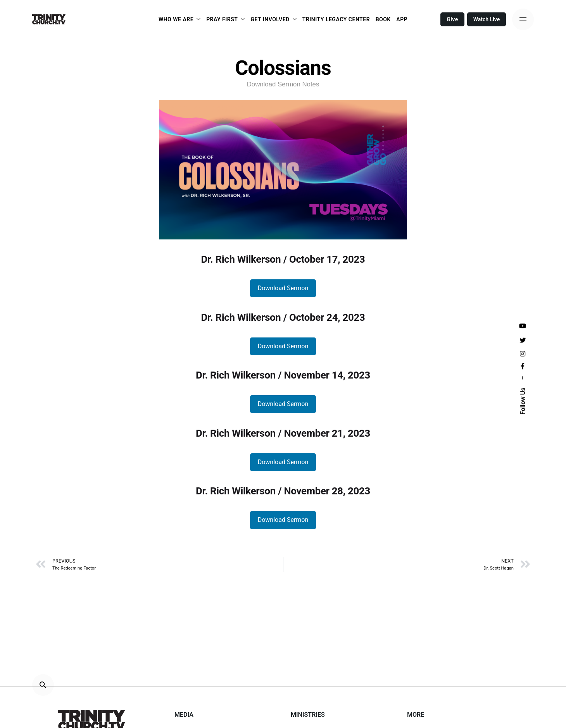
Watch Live (487, 19)
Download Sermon (283, 288)
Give (452, 19)
